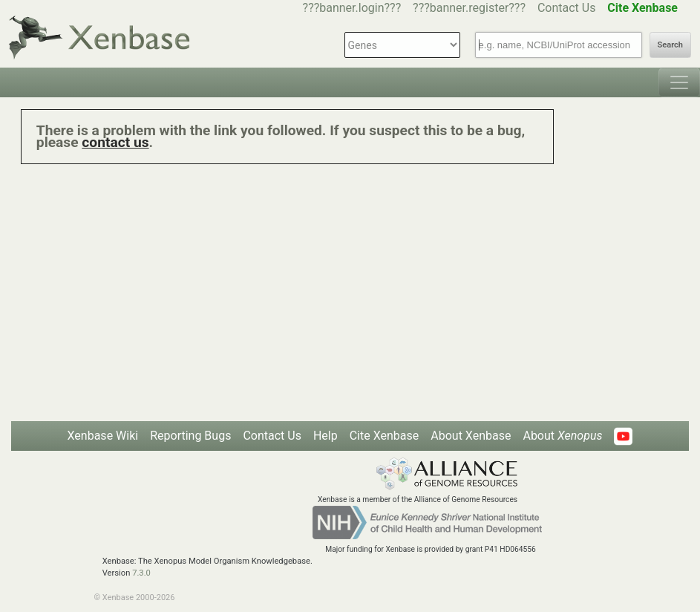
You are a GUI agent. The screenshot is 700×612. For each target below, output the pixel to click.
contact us (115, 142)
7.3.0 (141, 573)
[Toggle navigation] (679, 82)
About (562, 436)
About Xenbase (471, 436)
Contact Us (567, 8)
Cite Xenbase (385, 436)
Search (670, 45)
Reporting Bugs (190, 436)
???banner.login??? (352, 8)
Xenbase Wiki (103, 436)
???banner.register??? (469, 8)
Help (326, 436)
